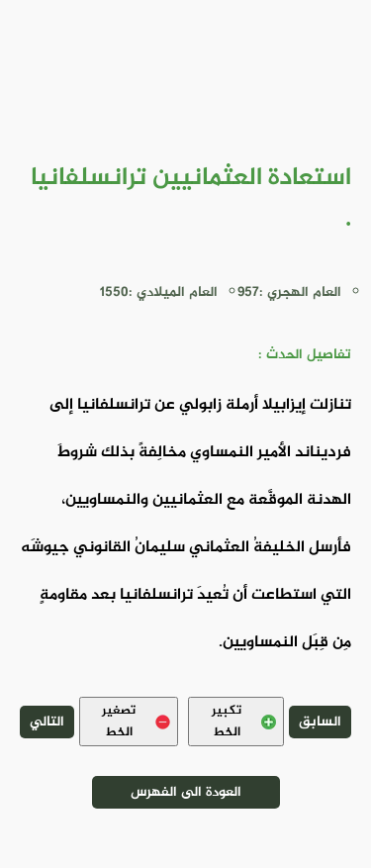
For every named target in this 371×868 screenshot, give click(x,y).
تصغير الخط (136, 722)
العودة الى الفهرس (186, 792)
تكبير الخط (244, 722)
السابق (320, 722)
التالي (47, 722)
